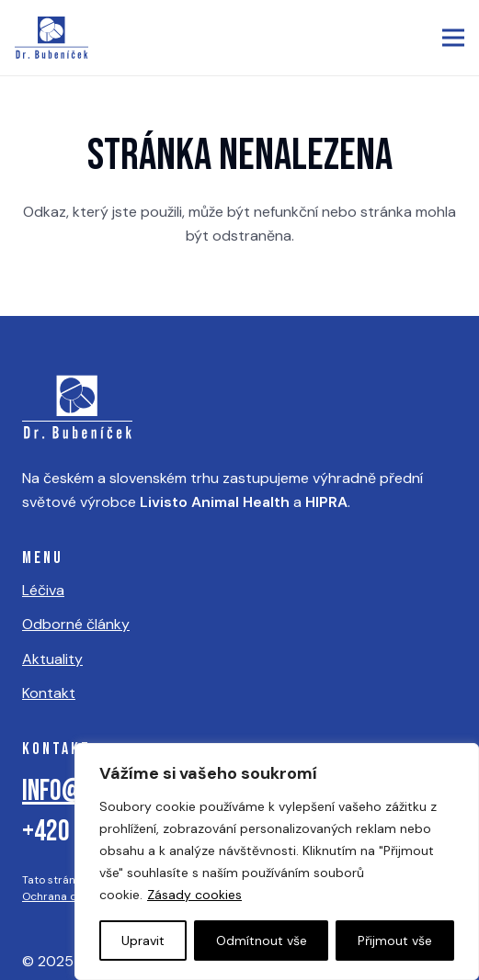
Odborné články (76, 624)
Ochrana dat (55, 896)
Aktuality (52, 659)
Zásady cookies (194, 895)
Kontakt (49, 693)
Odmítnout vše (262, 941)
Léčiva (43, 590)
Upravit (143, 941)
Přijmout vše (395, 941)
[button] (453, 38)
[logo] (51, 38)
